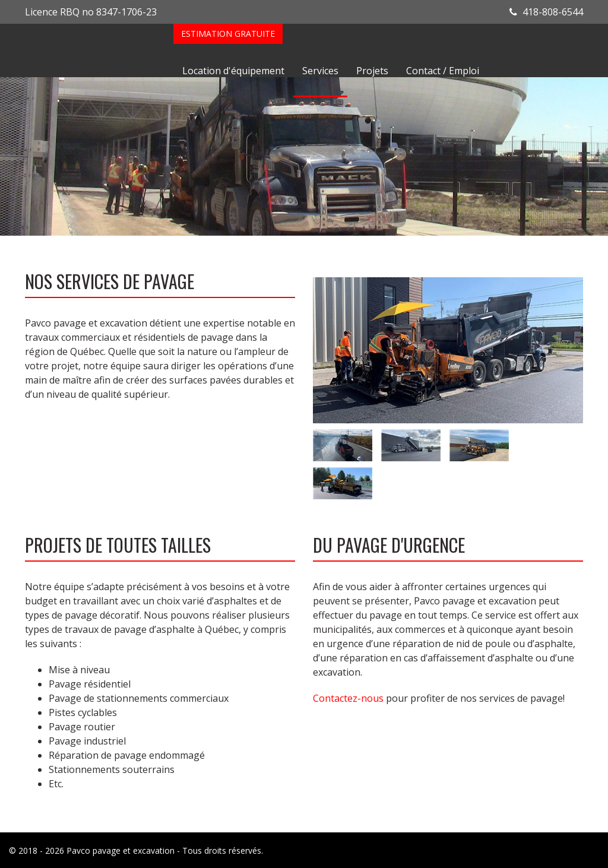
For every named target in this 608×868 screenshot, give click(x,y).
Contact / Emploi (443, 71)
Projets (372, 71)
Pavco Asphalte (99, 50)
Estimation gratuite (228, 34)
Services (320, 71)
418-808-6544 (546, 12)
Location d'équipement (233, 71)
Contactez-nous (348, 698)
